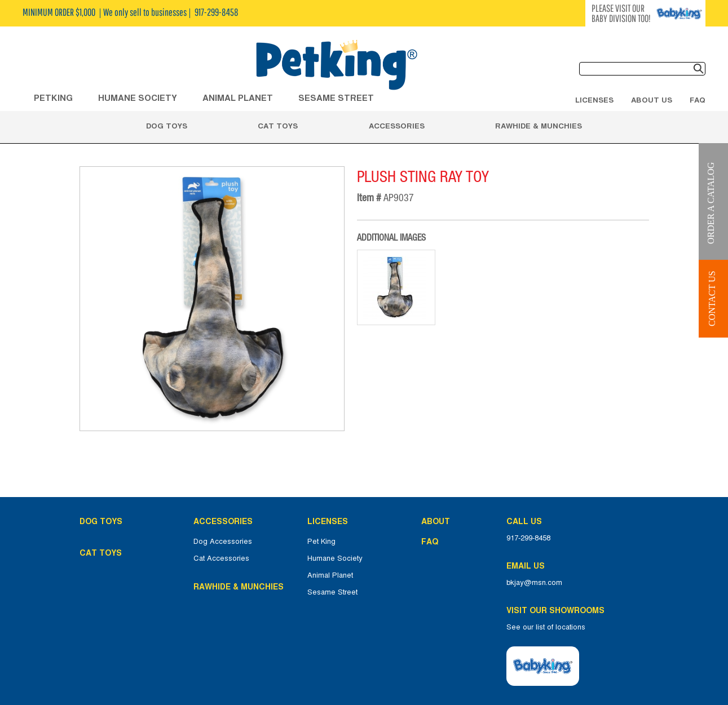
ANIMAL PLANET (238, 98)
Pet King (321, 542)
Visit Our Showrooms (558, 610)
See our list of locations (546, 627)
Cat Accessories (221, 558)
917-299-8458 (528, 538)
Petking (53, 98)
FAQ (698, 100)
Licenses (594, 100)
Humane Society (335, 558)
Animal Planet (330, 575)
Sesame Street (336, 98)
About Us (652, 100)
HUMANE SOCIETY (138, 98)
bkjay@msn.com (534, 583)
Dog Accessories (223, 542)
